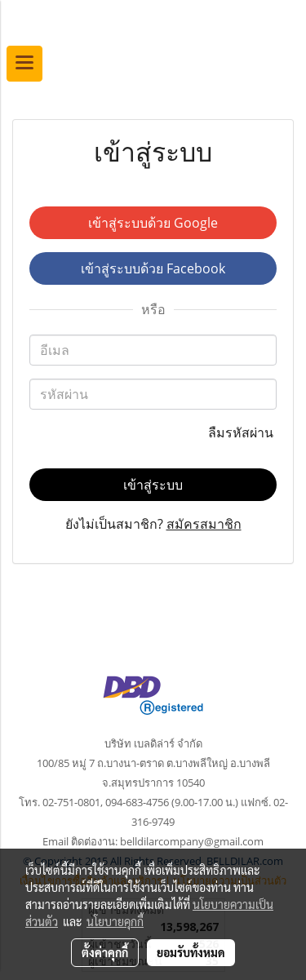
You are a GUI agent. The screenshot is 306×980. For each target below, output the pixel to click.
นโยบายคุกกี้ (115, 921)
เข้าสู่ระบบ (153, 485)
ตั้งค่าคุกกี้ (105, 952)
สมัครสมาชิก (204, 524)
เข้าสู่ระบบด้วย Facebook (153, 268)
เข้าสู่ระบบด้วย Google (153, 223)
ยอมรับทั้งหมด (191, 952)
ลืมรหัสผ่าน (242, 432)
